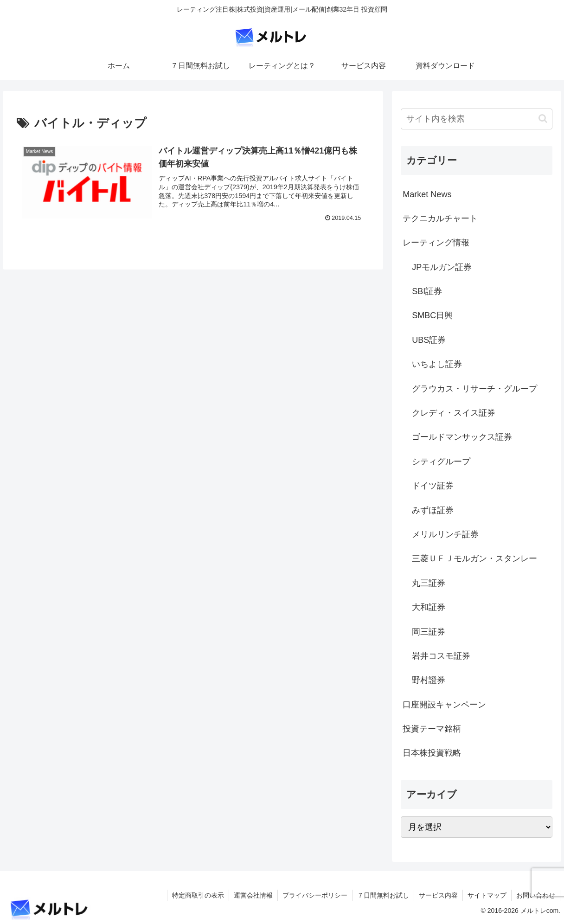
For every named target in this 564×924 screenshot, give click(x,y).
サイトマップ (487, 895)
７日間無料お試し (383, 895)
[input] (476, 119)
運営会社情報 (253, 895)
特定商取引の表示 (198, 895)
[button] (543, 119)
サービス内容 (438, 895)
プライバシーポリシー (315, 895)
